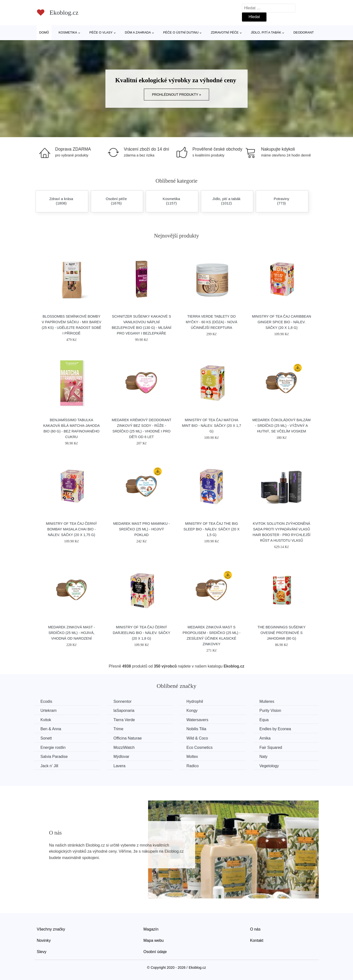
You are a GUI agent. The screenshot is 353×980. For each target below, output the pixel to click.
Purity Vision (270, 711)
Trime (118, 729)
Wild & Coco (197, 738)
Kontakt (257, 940)
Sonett (46, 738)
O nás (255, 929)
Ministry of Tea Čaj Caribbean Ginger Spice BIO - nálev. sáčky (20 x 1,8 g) (282, 322)
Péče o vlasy (101, 32)
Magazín (151, 929)
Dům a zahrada (138, 32)
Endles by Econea (275, 729)
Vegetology (269, 766)
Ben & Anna (51, 729)
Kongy (192, 711)
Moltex (192, 757)
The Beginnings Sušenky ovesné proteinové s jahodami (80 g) (281, 633)
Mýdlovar (121, 757)
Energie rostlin (53, 747)
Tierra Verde (124, 720)
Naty (263, 757)
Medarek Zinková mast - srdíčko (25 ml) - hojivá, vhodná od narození (71, 633)
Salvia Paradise (54, 757)
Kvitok (46, 720)
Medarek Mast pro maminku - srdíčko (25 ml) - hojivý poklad (142, 529)
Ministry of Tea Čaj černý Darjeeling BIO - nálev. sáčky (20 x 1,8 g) (142, 633)
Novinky (44, 940)
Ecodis (46, 701)
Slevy (42, 952)
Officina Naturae (128, 738)
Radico (192, 766)
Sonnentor (123, 701)
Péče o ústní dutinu (181, 32)
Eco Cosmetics (199, 747)
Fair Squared (271, 747)
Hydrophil (195, 701)
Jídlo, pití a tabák (266, 32)
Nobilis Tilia (196, 729)
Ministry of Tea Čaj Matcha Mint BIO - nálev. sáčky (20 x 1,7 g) (211, 426)
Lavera (120, 766)
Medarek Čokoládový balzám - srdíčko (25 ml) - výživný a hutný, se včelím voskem (282, 426)
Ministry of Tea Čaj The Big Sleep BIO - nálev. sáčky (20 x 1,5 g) (212, 529)
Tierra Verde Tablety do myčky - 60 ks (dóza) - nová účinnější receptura (212, 322)
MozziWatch (124, 747)
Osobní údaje (155, 952)
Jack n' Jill (49, 766)
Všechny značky (51, 929)
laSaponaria (124, 711)
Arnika (265, 738)
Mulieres (267, 701)
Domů (44, 32)
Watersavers (197, 720)
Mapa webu (154, 940)
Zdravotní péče (225, 32)
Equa (264, 720)
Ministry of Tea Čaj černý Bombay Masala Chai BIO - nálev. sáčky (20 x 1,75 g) (71, 529)
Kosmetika (68, 32)
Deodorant (304, 32)
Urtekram (49, 711)
